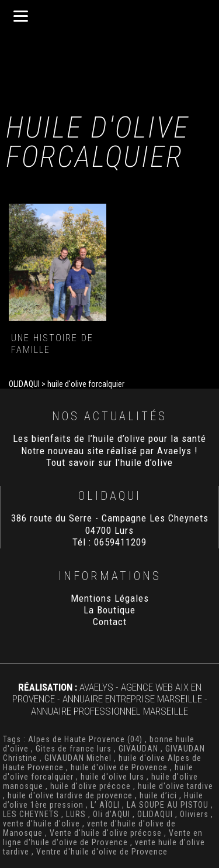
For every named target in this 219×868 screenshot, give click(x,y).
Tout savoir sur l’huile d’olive (109, 462)
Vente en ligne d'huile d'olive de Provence (103, 838)
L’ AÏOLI (105, 805)
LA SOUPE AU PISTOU (168, 805)
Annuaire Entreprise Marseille (132, 699)
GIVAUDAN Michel (78, 758)
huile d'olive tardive (175, 786)
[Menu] (21, 16)
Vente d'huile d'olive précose (106, 833)
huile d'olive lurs (112, 777)
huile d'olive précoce (91, 786)
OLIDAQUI (155, 814)
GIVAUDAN (138, 749)
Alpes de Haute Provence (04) (85, 739)
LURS (76, 814)
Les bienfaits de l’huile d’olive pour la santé (109, 438)
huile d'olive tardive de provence (70, 795)
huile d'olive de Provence (119, 767)
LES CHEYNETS (31, 814)
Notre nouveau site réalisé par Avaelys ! (109, 451)
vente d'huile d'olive (41, 824)
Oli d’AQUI (112, 814)
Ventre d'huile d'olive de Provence (102, 852)
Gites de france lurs (74, 749)
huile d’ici (158, 795)
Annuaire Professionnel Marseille (109, 711)
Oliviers (194, 814)
